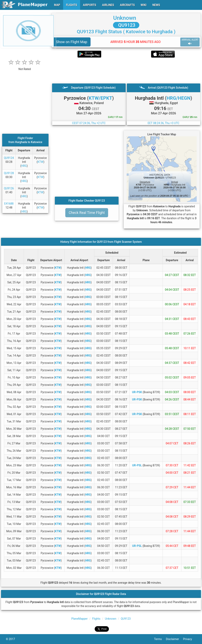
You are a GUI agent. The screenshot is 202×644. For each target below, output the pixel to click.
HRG (24, 166)
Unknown (125, 18)
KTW (40, 162)
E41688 (9, 204)
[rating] (25, 67)
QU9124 (9, 158)
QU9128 (9, 173)
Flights (96, 619)
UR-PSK (137, 392)
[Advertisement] (126, 70)
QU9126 (9, 188)
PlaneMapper (80, 619)
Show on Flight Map (72, 42)
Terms (160, 639)
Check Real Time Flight (87, 213)
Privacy (190, 639)
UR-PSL (137, 465)
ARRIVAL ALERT (190, 42)
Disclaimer (174, 639)
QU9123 (126, 25)
